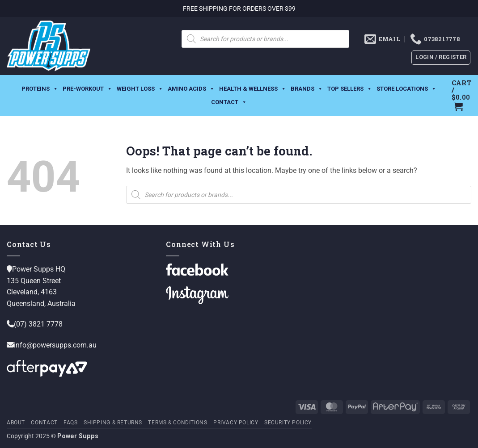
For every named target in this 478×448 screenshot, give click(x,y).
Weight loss (140, 88)
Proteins (40, 88)
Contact (229, 101)
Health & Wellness (253, 88)
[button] (441, 58)
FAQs (70, 423)
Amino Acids (191, 88)
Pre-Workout (87, 88)
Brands (307, 88)
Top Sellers (350, 88)
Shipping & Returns (113, 423)
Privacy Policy (236, 423)
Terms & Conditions (178, 423)
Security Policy (288, 423)
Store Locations (406, 88)
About (16, 423)
